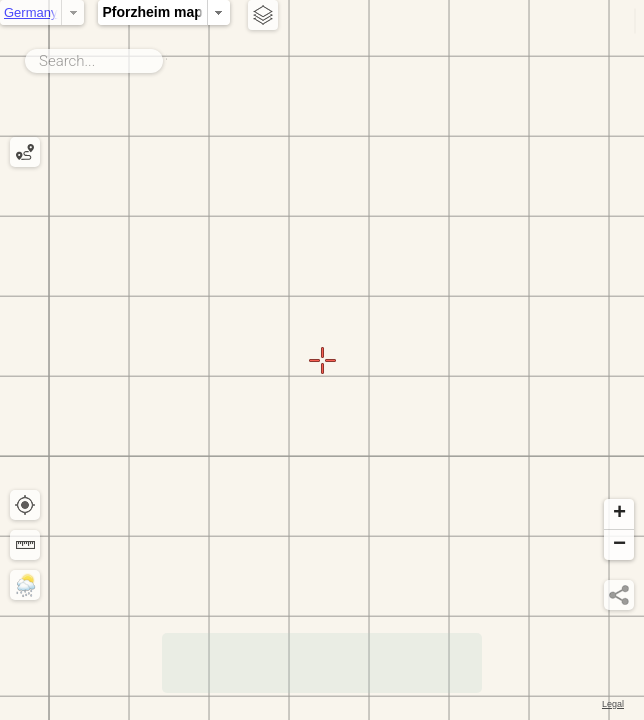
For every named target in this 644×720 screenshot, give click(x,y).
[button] (619, 514)
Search (166, 57)
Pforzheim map (218, 12)
